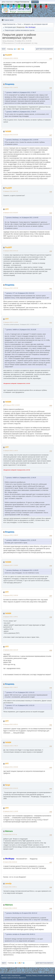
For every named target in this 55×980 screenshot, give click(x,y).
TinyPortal (28, 976)
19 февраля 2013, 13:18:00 (11, 565)
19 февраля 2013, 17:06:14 (11, 746)
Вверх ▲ (52, 976)
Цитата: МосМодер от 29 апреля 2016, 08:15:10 (22, 913)
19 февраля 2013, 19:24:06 (11, 767)
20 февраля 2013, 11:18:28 (11, 811)
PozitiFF (8, 55)
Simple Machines (16, 976)
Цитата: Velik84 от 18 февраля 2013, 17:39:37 (21, 92)
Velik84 (8, 131)
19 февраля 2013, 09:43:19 (11, 251)
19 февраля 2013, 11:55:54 (11, 451)
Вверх (4, 963)
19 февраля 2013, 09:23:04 (11, 213)
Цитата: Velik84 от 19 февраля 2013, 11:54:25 (21, 478)
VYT (7, 209)
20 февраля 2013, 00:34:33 (11, 788)
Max (27, 27)
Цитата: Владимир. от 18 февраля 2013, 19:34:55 (22, 140)
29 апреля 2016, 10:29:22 (10, 908)
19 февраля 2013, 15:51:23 (11, 650)
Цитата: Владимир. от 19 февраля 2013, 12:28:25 (22, 570)
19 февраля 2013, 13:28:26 (11, 595)
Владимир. (10, 84)
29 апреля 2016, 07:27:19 (10, 834)
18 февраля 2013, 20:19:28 (11, 135)
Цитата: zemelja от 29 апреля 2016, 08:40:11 (21, 934)
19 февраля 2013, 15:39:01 (11, 617)
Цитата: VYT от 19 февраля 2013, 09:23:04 (20, 293)
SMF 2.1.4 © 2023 (6, 976)
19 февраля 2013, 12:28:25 (11, 535)
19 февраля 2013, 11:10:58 (11, 322)
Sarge (8, 785)
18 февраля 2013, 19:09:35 (11, 58)
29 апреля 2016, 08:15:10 (10, 862)
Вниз (4, 49)
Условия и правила (43, 976)
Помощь (34, 976)
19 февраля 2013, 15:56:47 (11, 687)
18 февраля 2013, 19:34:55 (11, 87)
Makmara (9, 831)
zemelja (8, 884)
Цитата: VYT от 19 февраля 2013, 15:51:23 (20, 692)
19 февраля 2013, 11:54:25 (12, 405)
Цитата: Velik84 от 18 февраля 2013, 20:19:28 (21, 330)
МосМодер (32, 27)
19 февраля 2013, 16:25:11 (11, 724)
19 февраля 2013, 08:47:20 (11, 191)
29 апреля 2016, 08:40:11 (10, 887)
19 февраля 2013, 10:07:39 (11, 288)
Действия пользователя (44, 49)
